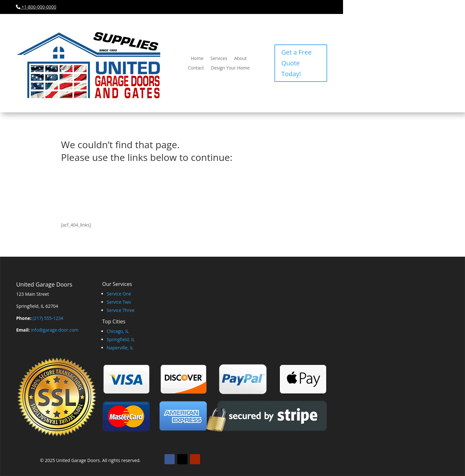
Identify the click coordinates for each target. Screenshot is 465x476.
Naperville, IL (120, 348)
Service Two (119, 302)
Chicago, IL (118, 331)
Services (219, 59)
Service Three (121, 310)
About (240, 59)
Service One (119, 294)
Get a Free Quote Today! (297, 63)
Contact (196, 68)
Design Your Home (230, 68)
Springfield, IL (121, 339)
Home (197, 59)
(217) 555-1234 (48, 318)
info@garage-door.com (55, 330)
